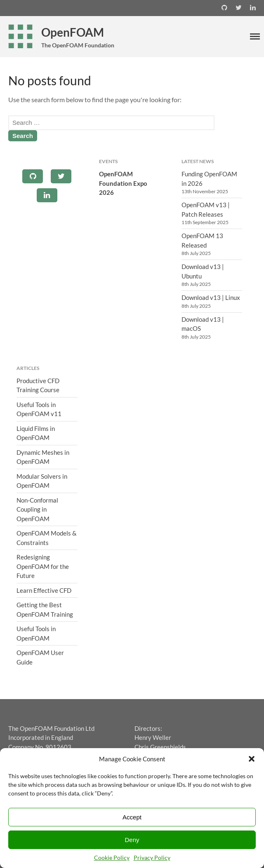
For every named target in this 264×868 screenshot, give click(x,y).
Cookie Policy (112, 857)
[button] (252, 759)
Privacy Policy (152, 857)
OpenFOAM (73, 32)
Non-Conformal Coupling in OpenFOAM (37, 509)
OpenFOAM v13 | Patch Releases (206, 209)
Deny (132, 840)
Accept (132, 817)
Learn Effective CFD (44, 590)
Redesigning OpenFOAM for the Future (43, 566)
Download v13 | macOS (203, 324)
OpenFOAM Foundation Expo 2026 (123, 183)
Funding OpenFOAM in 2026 (209, 179)
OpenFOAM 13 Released (202, 240)
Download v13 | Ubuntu (203, 271)
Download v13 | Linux (211, 297)
